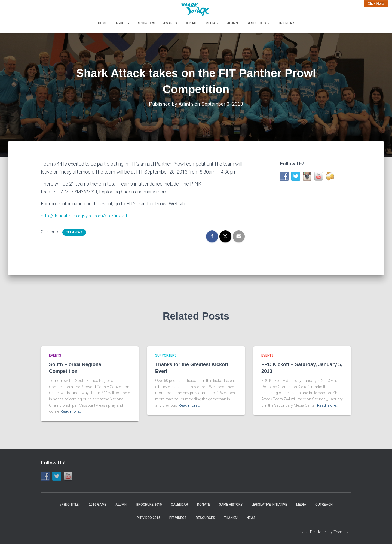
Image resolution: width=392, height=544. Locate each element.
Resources (258, 23)
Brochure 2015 (149, 505)
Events (55, 355)
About (123, 23)
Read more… (71, 411)
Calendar (286, 23)
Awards (170, 23)
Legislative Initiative (269, 505)
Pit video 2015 (148, 518)
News (251, 518)
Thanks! (231, 518)
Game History (231, 505)
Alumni (233, 23)
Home (103, 23)
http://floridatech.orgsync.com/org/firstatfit (86, 216)
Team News (74, 232)
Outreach (324, 505)
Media (212, 23)
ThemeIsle (342, 532)
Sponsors (146, 23)
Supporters (166, 355)
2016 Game (98, 505)
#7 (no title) (70, 505)
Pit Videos (178, 518)
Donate (191, 23)
